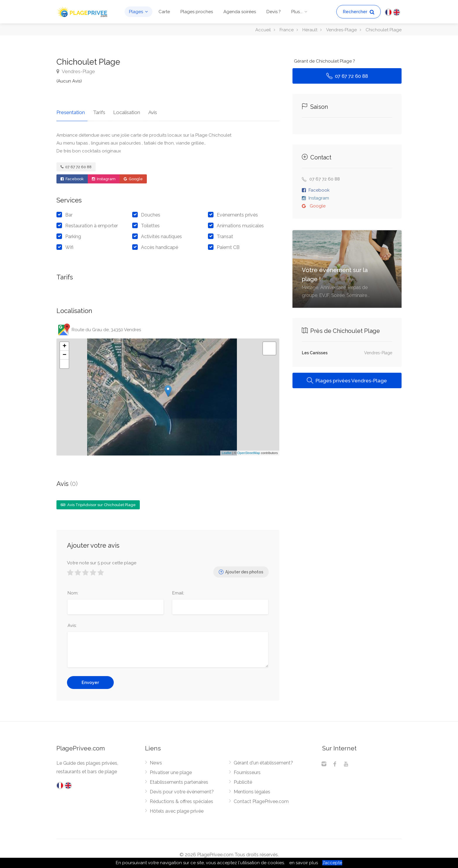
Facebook (72, 176)
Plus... (297, 12)
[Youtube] (346, 762)
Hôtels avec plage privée (177, 809)
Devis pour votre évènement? (182, 789)
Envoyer (90, 680)
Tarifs (97, 110)
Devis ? (274, 12)
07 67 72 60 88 (76, 164)
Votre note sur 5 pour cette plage (102, 561)
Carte (164, 12)
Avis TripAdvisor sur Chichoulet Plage (98, 502)
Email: (178, 591)
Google (133, 176)
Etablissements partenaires (179, 780)
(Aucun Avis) (69, 81)
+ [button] (64, 344)
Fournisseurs (247, 770)
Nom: (73, 591)
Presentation (71, 110)
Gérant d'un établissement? (263, 760)
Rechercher (359, 12)
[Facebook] (335, 762)
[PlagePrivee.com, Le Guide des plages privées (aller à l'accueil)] (83, 11)
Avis (145, 110)
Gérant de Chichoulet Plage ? (324, 61)
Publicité (243, 780)
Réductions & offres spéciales (181, 799)
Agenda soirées (240, 12)
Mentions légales (252, 789)
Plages (136, 12)
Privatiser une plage (171, 770)
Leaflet (227, 451)
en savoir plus (304, 863)
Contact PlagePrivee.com (261, 799)
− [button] (64, 353)
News (156, 760)
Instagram (104, 176)
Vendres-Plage (76, 71)
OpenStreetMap (249, 451)
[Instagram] (324, 762)
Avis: (72, 623)
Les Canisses (315, 353)
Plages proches (197, 12)
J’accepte (332, 863)
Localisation (122, 110)
